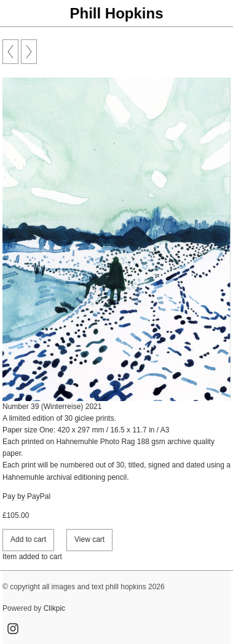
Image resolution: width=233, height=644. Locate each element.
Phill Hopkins (116, 13)
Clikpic (54, 608)
